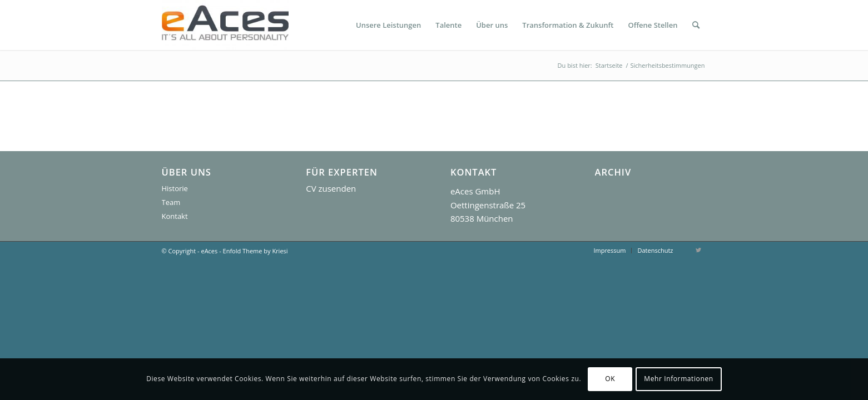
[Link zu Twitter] (698, 250)
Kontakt (175, 216)
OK (610, 379)
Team (171, 202)
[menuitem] (388, 25)
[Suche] (696, 25)
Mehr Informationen (678, 379)
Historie (175, 188)
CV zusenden (331, 188)
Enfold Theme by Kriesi (256, 251)
